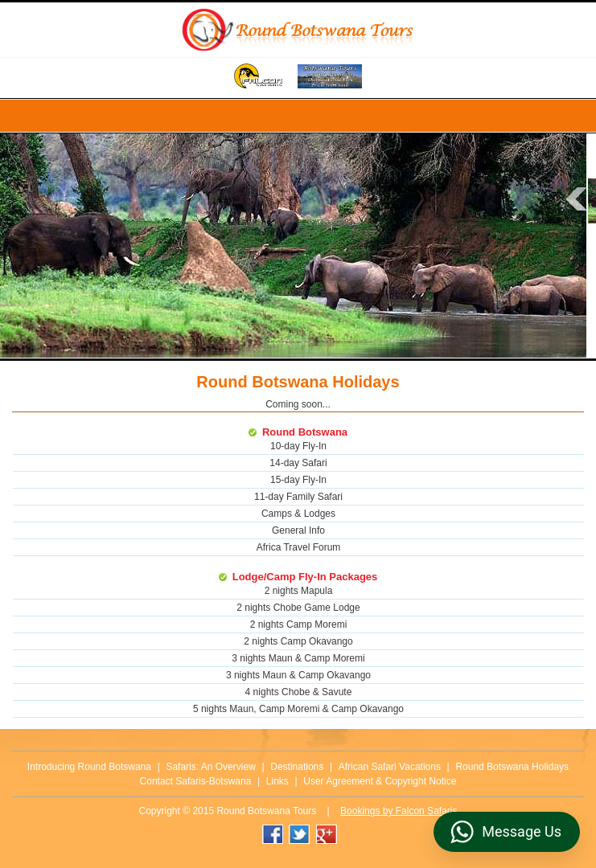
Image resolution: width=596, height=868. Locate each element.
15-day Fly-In (298, 480)
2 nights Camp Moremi (299, 624)
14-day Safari (298, 463)
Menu (298, 116)
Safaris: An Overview (210, 767)
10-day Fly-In (298, 446)
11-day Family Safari (298, 497)
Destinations (297, 767)
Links (277, 781)
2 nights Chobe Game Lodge (298, 608)
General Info (298, 530)
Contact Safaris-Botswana (196, 781)
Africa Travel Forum (299, 547)
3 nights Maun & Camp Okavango (298, 675)
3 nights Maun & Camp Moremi (298, 658)
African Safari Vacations (390, 767)
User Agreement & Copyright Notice (380, 781)
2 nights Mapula (299, 591)
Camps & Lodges (298, 514)
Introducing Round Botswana (89, 767)
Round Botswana (305, 432)
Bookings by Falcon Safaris (399, 811)
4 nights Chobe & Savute (299, 692)
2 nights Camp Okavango (298, 641)
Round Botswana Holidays (512, 767)
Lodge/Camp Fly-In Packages (305, 577)
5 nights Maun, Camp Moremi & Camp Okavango (298, 709)
